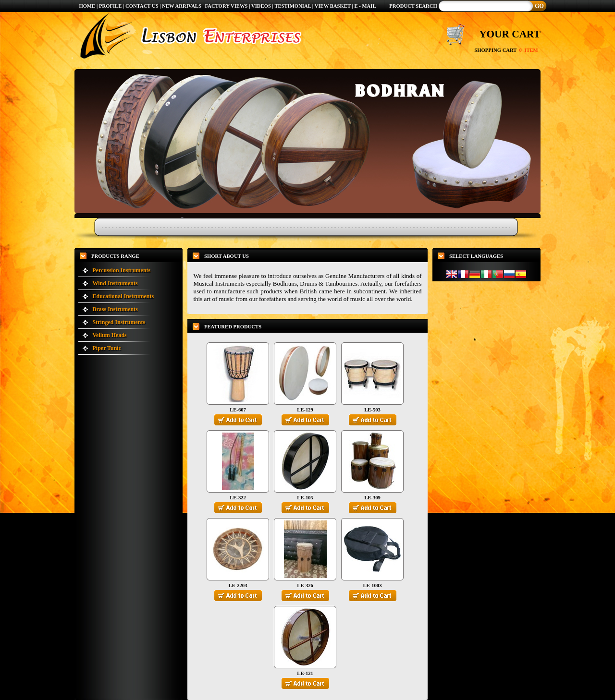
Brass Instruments (115, 309)
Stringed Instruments (119, 322)
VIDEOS (262, 6)
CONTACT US (142, 6)
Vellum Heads (110, 335)
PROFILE (110, 6)
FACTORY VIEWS (227, 6)
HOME (87, 6)
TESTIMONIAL (293, 6)
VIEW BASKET (333, 6)
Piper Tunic (107, 348)
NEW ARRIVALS (182, 6)
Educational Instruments (123, 296)
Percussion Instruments (122, 270)
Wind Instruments (115, 283)
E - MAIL (365, 6)
